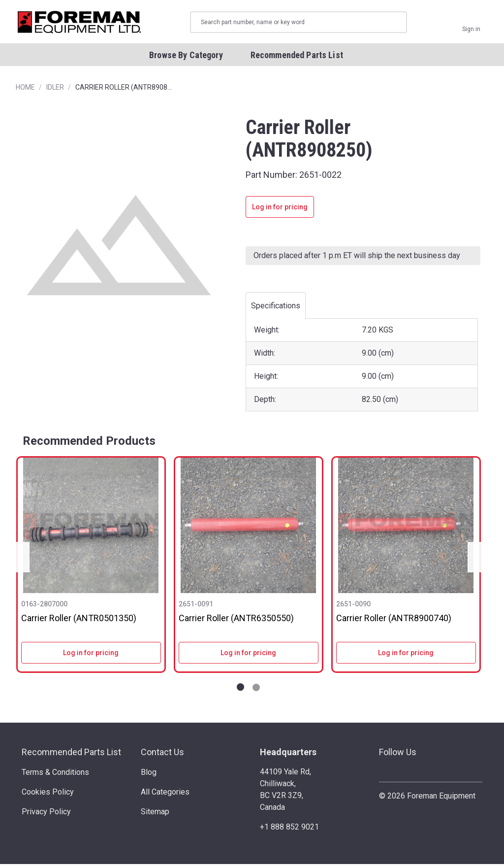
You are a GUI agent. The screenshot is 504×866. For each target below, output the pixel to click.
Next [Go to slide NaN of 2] (477, 559)
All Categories (165, 794)
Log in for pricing (280, 209)
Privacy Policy (46, 814)
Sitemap (155, 814)
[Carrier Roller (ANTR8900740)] (406, 527)
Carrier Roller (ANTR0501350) (79, 620)
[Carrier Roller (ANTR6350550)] (249, 527)
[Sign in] (471, 23)
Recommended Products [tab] (89, 443)
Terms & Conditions (55, 775)
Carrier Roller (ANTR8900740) (394, 620)
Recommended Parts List (71, 754)
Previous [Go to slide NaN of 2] (20, 559)
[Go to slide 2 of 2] (256, 690)
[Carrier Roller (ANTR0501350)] (91, 527)
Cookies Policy (48, 794)
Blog (149, 775)
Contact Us (162, 754)
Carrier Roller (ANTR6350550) (236, 620)
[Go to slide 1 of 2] (240, 690)
